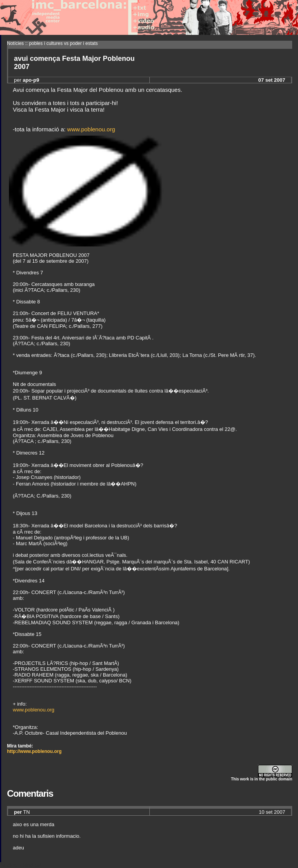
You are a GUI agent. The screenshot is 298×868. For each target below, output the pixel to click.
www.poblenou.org (91, 129)
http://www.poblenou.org (34, 751)
